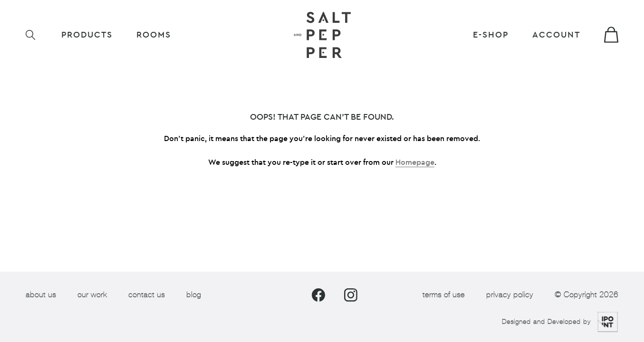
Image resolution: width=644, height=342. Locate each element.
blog (194, 295)
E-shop (491, 35)
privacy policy (510, 295)
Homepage (415, 162)
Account (556, 35)
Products (87, 35)
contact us (147, 295)
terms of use (444, 295)
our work (92, 295)
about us (41, 295)
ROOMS (154, 35)
